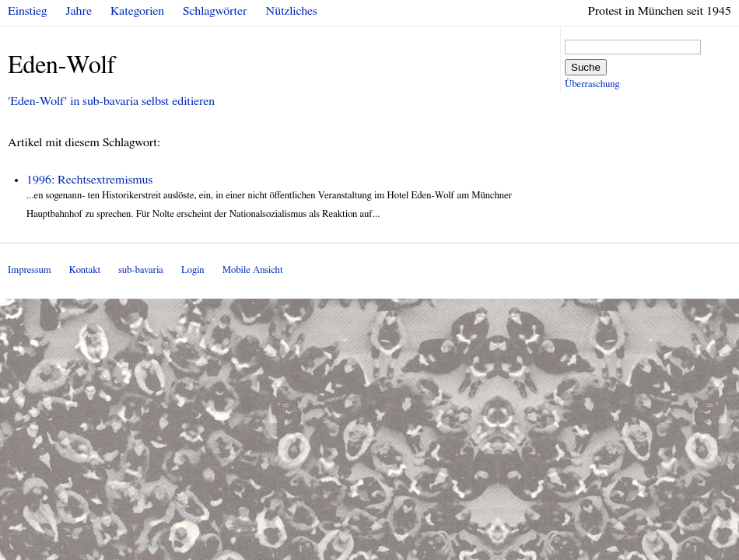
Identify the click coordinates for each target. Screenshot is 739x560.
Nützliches (292, 11)
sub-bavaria (140, 270)
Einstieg (28, 11)
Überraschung (592, 84)
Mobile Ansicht (253, 270)
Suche (586, 67)
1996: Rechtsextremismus (89, 180)
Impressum (30, 270)
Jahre (79, 11)
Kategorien (137, 11)
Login (193, 270)
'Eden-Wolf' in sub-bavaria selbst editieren (111, 101)
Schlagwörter (215, 11)
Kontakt (85, 270)
